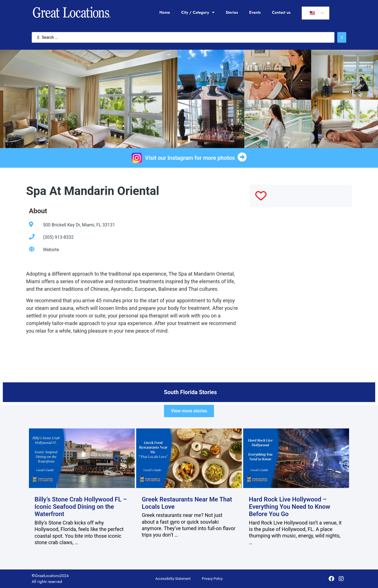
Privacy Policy (212, 579)
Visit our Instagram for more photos (190, 158)
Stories (232, 12)
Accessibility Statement (173, 579)
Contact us (281, 12)
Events (255, 12)
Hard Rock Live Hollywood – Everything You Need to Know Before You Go (290, 507)
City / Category (198, 12)
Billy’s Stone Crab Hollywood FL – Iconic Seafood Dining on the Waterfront (81, 507)
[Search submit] (342, 37)
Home (165, 12)
